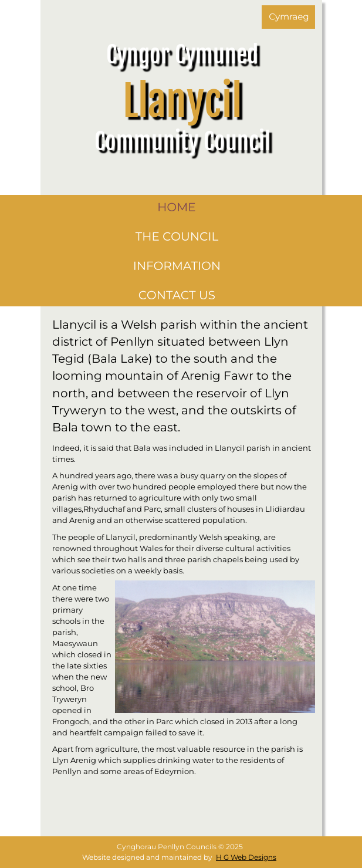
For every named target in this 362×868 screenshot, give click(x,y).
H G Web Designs (246, 857)
